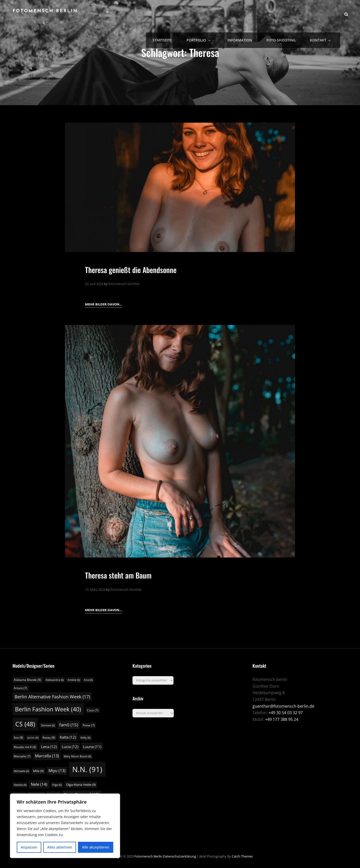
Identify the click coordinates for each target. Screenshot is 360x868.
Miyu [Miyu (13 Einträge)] (57, 771)
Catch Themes (242, 856)
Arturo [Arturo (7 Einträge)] (20, 688)
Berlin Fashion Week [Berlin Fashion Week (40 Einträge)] (48, 709)
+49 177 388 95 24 (282, 719)
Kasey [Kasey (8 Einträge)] (49, 737)
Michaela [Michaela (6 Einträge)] (21, 771)
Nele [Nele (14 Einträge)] (39, 784)
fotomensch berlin (45, 11)
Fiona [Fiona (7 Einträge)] (89, 725)
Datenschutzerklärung (179, 856)
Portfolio (216, 14)
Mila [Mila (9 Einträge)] (38, 771)
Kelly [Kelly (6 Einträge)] (85, 738)
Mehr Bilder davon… (104, 304)
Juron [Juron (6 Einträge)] (33, 738)
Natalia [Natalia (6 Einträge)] (20, 785)
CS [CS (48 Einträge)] (25, 724)
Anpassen (29, 847)
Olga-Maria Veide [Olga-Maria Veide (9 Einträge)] (81, 785)
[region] (65, 826)
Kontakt (325, 14)
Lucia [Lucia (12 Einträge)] (70, 747)
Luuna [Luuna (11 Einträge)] (92, 747)
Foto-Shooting (289, 14)
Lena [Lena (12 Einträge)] (49, 747)
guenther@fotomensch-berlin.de (283, 706)
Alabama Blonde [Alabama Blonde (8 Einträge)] (27, 680)
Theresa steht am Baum (126, 574)
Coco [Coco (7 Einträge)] (93, 710)
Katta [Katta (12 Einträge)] (68, 737)
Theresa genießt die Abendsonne (141, 269)
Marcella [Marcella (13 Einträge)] (47, 756)
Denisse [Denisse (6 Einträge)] (48, 725)
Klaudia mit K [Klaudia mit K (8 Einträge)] (25, 747)
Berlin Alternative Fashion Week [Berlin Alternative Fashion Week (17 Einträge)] (52, 697)
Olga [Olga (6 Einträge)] (57, 785)
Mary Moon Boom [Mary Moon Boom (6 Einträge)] (77, 756)
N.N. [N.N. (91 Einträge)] (87, 769)
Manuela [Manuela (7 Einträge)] (22, 756)
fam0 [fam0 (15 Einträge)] (69, 725)
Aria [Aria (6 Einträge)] (88, 680)
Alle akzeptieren (96, 847)
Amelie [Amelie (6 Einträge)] (74, 680)
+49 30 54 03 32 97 (286, 713)
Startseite (183, 14)
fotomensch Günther (124, 284)
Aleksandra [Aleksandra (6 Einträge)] (55, 680)
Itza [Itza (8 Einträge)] (18, 737)
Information (251, 14)
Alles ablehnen (60, 847)
